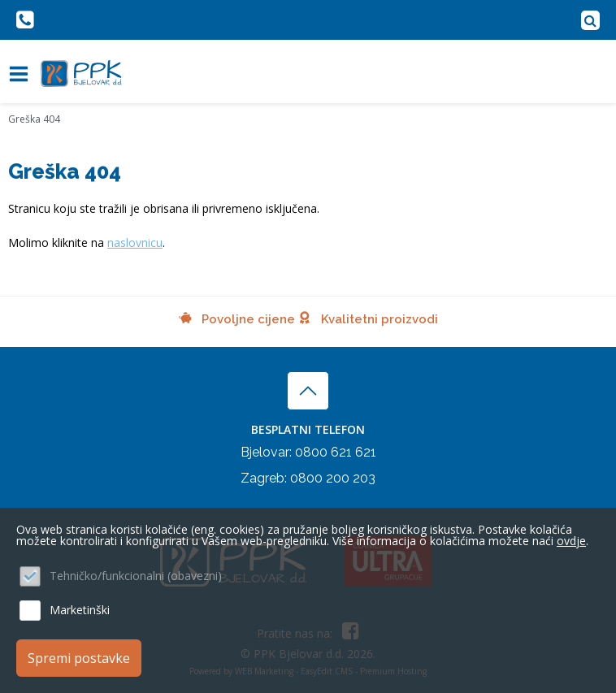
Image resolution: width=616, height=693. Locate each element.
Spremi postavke (79, 658)
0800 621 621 (336, 452)
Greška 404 (34, 119)
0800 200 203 (333, 478)
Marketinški (80, 610)
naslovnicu (135, 243)
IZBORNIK (22, 74)
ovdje (571, 541)
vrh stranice (308, 391)
